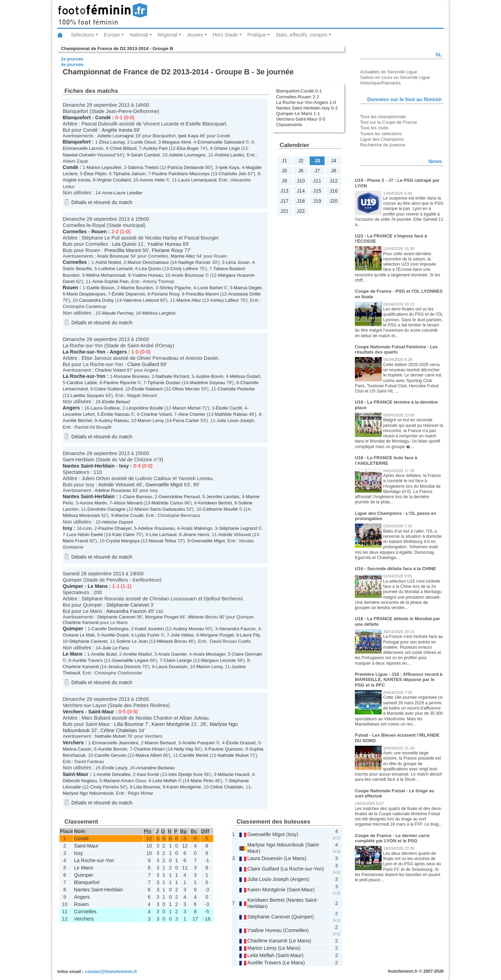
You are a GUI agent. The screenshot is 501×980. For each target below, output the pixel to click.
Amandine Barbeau (156, 768)
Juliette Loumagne (116, 136)
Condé (103, 118)
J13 (284, 191)
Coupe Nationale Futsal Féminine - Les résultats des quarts (396, 350)
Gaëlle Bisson (101, 288)
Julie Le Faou (116, 648)
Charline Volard (110, 370)
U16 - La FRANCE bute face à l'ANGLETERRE (386, 460)
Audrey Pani (155, 148)
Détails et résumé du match (102, 202)
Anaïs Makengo (197, 528)
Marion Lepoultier (104, 167)
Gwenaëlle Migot (164, 485)
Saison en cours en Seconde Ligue (395, 77)
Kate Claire (124, 534)
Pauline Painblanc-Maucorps (181, 174)
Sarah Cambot (145, 155)
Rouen (99, 232)
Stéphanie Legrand (238, 528)
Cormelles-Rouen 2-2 (298, 97)
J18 (301, 201)
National (139, 35)
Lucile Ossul (144, 142)
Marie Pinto (202, 781)
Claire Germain (247, 654)
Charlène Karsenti (81, 622)
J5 (284, 171)
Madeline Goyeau (208, 383)
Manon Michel (187, 408)
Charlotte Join (233, 174)
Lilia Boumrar (129, 724)
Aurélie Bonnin (113, 749)
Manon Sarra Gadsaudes (160, 509)
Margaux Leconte (218, 660)
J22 (301, 211)
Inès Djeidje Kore (186, 774)
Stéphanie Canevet (128, 605)
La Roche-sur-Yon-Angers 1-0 (306, 102)
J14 (301, 191)
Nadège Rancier (194, 262)
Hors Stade (225, 35)
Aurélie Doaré (115, 635)
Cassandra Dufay (96, 300)
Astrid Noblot (108, 262)
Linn (88, 528)
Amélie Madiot (137, 654)
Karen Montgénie (171, 724)
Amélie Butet (104, 654)
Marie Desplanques (86, 294)
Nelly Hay (184, 749)
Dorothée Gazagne (106, 509)
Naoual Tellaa (162, 541)
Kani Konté (148, 774)
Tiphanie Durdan (164, 383)
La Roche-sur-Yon (84, 352)
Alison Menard (128, 503)
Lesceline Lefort (78, 414)
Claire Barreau (138, 497)
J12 (333, 181)
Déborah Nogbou (80, 781)
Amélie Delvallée (114, 774)
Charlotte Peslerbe (236, 389)
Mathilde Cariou (168, 503)
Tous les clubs (374, 128)
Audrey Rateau (113, 420)
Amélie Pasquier (199, 743)
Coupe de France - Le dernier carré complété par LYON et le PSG (392, 838)
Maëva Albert (149, 755)
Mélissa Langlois (159, 313)
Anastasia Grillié (245, 294)
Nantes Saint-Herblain (89, 466)
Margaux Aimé (177, 142)
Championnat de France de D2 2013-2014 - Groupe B (117, 48)
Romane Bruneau (132, 376)
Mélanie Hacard (234, 774)
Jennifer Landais (223, 497)
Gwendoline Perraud (179, 497)
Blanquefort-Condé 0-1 (299, 91)
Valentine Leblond (141, 300)
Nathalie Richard (172, 376)
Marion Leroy (210, 667)
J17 (284, 201)
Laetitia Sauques (88, 395)
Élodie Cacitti (229, 408)
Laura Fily (250, 635)
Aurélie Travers (88, 660)
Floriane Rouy (167, 250)
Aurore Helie (152, 180)
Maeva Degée (248, 288)
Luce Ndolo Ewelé (85, 534)
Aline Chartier (192, 414)
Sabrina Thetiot (143, 167)
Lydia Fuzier (148, 635)
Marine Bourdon (137, 288)
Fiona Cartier (186, 420)
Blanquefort (77, 118)
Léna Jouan (238, 262)
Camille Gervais (110, 755)
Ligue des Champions (382, 139)
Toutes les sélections (381, 134)
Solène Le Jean (132, 641)
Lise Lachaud (163, 534)
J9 (284, 181)
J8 (333, 171)
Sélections (82, 35)
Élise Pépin (95, 174)
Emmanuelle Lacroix (83, 148)
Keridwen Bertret (215, 503)
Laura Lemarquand (197, 180)
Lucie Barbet (210, 288)
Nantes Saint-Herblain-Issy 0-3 (307, 108)
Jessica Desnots (124, 667)
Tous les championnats (383, 117)
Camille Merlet (194, 755)
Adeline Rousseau (113, 490)
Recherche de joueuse (383, 145)
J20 (333, 201)
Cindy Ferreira (104, 787)
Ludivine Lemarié (116, 269)
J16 (333, 191)
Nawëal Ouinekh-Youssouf (89, 155)
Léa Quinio (124, 244)
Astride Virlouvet (116, 485)
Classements (289, 125)
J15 (317, 191)
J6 (301, 171)
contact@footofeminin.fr (111, 971)
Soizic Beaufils (77, 269)
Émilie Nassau (115, 414)
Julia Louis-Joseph (235, 420)
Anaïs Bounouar (113, 256)
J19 (317, 201)
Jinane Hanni (196, 534)
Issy (124, 466)
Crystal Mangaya (123, 541)
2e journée (72, 59)
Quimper (73, 586)
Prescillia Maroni (123, 250)
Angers (118, 352)
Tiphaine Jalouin (129, 174)
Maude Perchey (118, 313)
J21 (284, 211)
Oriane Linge (227, 148)
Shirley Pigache (175, 288)
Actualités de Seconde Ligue (389, 72)
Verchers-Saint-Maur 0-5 (301, 119)
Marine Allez (183, 256)
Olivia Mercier (186, 389)
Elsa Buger (188, 148)
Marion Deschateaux (148, 262)
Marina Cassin (77, 749)
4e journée (72, 64)
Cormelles (75, 232)
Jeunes (195, 35)
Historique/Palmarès (380, 83)
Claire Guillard (143, 364)
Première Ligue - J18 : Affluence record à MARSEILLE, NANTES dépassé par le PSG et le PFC (399, 680)
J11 (317, 181)
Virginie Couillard (114, 180)
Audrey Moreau (189, 629)
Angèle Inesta (117, 130)
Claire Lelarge (178, 660)
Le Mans (98, 586)
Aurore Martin (93, 503)
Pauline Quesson (226, 749)
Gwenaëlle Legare (130, 660)
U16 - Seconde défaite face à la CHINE (395, 569)
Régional (168, 35)
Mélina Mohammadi (106, 275)
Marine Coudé (129, 515)
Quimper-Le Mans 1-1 (298, 114)
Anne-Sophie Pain (110, 281)
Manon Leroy (151, 420)
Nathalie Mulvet (110, 736)
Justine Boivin (209, 376)
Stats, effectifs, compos (301, 35)
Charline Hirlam (149, 749)
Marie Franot (75, 541)
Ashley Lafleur (225, 300)
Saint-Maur (101, 712)
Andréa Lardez (229, 155)
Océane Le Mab (79, 635)
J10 (301, 181)
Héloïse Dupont (117, 522)
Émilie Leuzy (114, 768)
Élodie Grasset (241, 743)
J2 (301, 161)
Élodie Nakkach (148, 389)
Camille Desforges (110, 629)
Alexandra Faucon (126, 611)
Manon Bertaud (160, 743)
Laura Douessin (172, 667)
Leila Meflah (165, 781)
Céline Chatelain (119, 730)
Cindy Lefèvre (184, 269)
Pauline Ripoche (120, 383)
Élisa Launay (112, 142)
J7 (317, 171)
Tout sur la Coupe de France (388, 122)
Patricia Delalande (186, 167)
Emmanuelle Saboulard (221, 142)
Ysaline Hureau (164, 244)
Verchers (73, 712)
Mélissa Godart (245, 376)
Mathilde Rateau (231, 414)
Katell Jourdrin (149, 629)
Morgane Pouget (162, 617)
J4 (333, 161)
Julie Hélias (182, 635)
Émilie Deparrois (129, 294)
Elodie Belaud (116, 402)
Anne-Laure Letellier (122, 193)
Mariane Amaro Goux (125, 781)
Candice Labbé (82, 383)
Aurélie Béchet (77, 420)
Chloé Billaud (123, 148)
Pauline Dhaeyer (115, 528)
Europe (112, 35)
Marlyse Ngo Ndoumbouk (88, 793)
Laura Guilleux (105, 408)
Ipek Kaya (188, 136)
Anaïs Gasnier (172, 654)
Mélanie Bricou (203, 617)
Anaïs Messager (209, 654)
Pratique (257, 35)
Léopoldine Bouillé (145, 408)
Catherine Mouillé (220, 509)
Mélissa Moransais (81, 515)
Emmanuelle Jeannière (115, 743)
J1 (284, 161)
